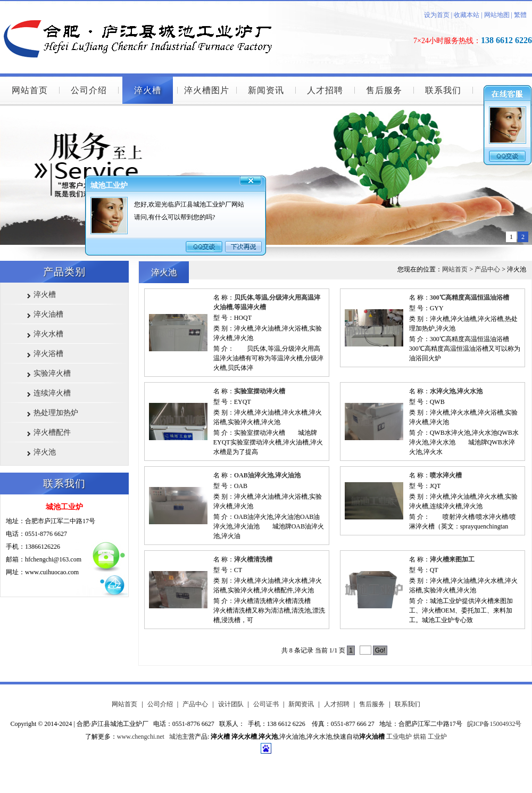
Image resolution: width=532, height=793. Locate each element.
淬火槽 (148, 90)
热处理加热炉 (56, 413)
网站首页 (30, 90)
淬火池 (45, 452)
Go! (380, 650)
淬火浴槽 (48, 354)
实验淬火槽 (52, 373)
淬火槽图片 (207, 90)
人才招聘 (325, 90)
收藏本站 (466, 15)
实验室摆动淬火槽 (260, 391)
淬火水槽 (48, 334)
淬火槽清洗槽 (253, 559)
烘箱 (420, 737)
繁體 (520, 15)
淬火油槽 (48, 314)
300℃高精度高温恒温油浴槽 (469, 298)
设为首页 (437, 15)
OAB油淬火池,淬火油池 (267, 475)
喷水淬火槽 (446, 475)
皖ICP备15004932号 (494, 724)
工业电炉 (399, 737)
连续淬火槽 (52, 393)
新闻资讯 (266, 90)
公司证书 (266, 704)
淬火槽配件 (52, 432)
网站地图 (497, 15)
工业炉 (437, 737)
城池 (176, 737)
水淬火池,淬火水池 (456, 391)
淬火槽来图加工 (452, 559)
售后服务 (384, 90)
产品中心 (487, 269)
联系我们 (443, 90)
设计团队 (231, 704)
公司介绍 (89, 90)
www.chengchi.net (141, 737)
